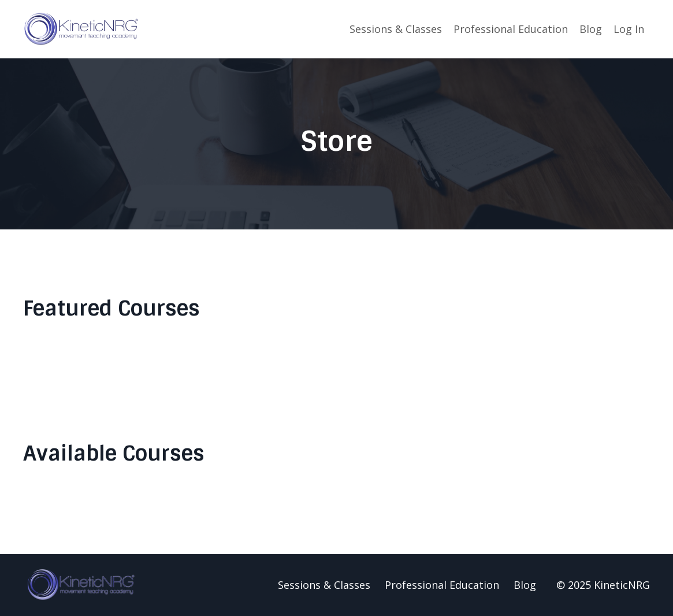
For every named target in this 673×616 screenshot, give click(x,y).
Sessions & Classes (396, 29)
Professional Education (511, 29)
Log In (629, 29)
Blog (591, 29)
